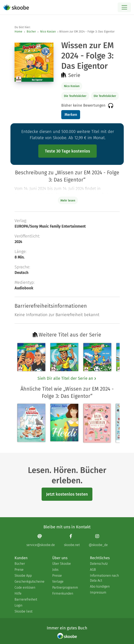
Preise (19, 570)
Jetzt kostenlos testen (67, 494)
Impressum (98, 592)
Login (18, 605)
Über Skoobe (62, 564)
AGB (93, 570)
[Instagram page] (98, 540)
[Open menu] (124, 7)
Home (18, 32)
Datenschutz (99, 564)
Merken (71, 115)
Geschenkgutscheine (29, 582)
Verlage (58, 582)
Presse (57, 576)
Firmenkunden (63, 593)
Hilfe (18, 593)
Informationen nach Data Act (104, 578)
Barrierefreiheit (26, 599)
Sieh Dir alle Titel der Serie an (67, 378)
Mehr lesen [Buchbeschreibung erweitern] (68, 201)
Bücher (31, 32)
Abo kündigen (100, 586)
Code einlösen (25, 588)
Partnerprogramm (65, 588)
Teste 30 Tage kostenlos (68, 151)
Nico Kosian (48, 32)
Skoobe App (23, 576)
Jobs (55, 570)
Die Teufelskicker (75, 96)
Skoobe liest (23, 611)
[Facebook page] (72, 540)
